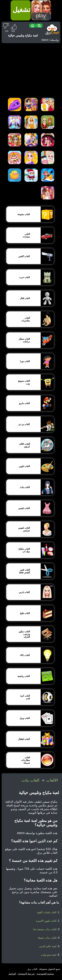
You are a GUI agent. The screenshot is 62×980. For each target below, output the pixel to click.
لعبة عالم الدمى (48, 946)
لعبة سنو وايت (49, 955)
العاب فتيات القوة (47, 912)
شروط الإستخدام (26, 974)
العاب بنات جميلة (47, 938)
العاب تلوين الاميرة (46, 921)
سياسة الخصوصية (45, 974)
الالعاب (52, 780)
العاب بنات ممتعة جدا (45, 929)
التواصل (12, 974)
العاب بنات (31, 780)
